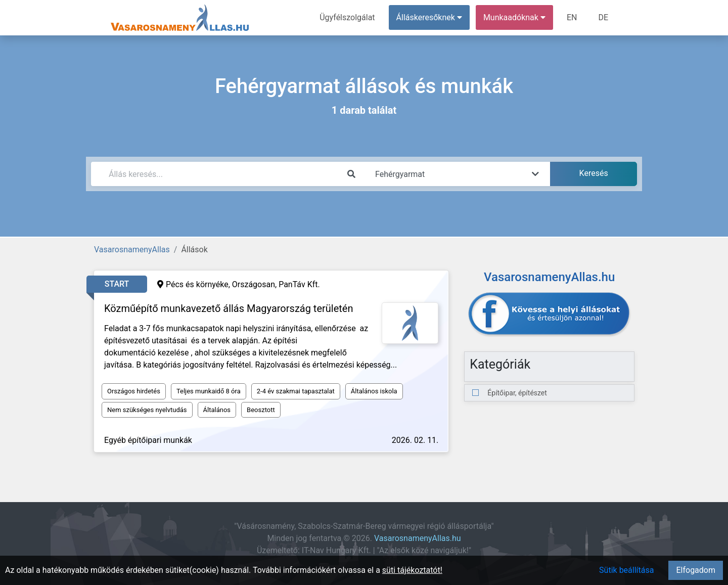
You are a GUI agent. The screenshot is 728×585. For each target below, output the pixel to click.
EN (572, 17)
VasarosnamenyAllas (132, 250)
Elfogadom (696, 570)
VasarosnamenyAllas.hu (418, 538)
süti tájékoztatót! (412, 570)
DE (603, 17)
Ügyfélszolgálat (347, 17)
